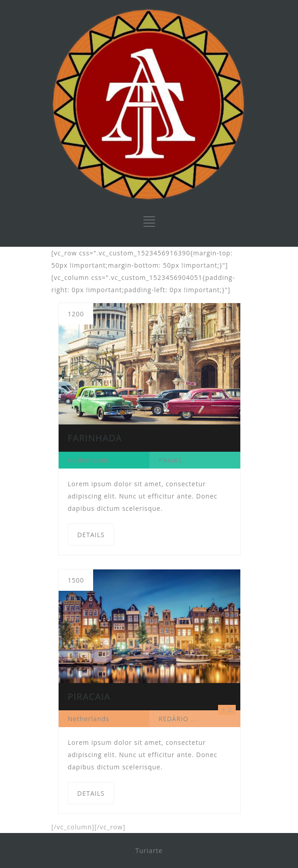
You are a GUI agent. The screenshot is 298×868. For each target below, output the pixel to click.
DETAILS (91, 535)
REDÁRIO (174, 719)
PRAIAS (170, 460)
